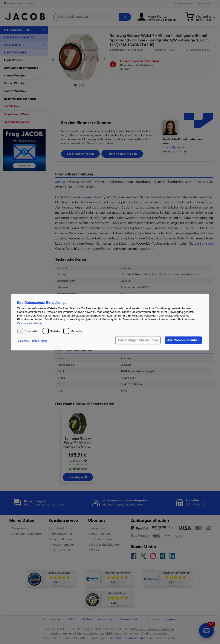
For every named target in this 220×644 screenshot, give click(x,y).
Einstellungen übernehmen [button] (138, 340)
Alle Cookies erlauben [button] (183, 340)
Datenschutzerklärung (30, 323)
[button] (33, 341)
